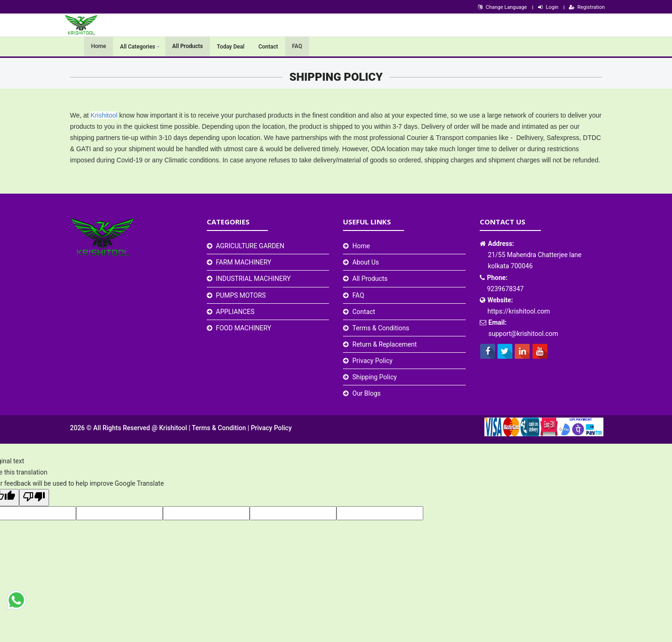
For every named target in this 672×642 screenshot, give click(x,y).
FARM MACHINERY (244, 262)
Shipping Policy (374, 377)
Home (98, 47)
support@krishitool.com (524, 334)
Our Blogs (367, 393)
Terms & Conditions (381, 328)
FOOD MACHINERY (244, 328)
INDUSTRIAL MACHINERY (253, 279)
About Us (366, 262)
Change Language (502, 7)
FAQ (297, 47)
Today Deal (231, 47)
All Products (188, 47)
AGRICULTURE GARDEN (250, 246)
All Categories (137, 47)
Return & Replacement (385, 344)
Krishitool (104, 115)
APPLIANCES (235, 312)
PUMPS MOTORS (241, 295)
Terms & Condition (220, 428)
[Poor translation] (34, 498)
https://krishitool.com (519, 311)
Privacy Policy (372, 361)
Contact (268, 47)
